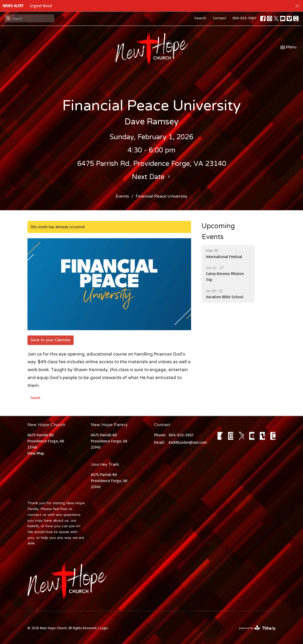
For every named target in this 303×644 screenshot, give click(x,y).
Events (122, 196)
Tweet (35, 398)
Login (104, 628)
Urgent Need (41, 6)
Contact (219, 18)
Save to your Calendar (51, 340)
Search (200, 18)
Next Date (151, 177)
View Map (36, 453)
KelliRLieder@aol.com (188, 442)
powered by (257, 628)
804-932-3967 (244, 18)
